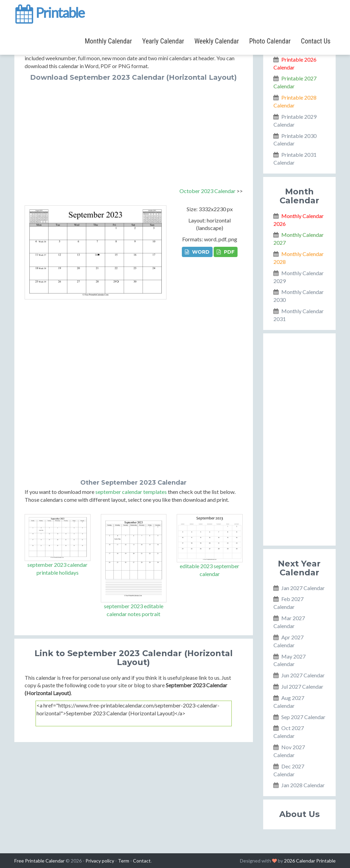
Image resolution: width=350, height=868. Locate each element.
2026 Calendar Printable (310, 861)
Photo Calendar (270, 41)
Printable (49, 12)
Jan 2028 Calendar (303, 785)
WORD (197, 252)
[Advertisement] (134, 132)
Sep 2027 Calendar (303, 717)
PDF (226, 252)
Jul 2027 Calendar (302, 686)
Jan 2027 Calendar (303, 588)
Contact (142, 861)
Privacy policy (100, 861)
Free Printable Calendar (39, 861)
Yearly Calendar (163, 41)
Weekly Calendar (217, 41)
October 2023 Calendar (207, 191)
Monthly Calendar (108, 41)
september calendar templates (131, 492)
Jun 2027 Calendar (303, 675)
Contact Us (316, 41)
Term (124, 861)
